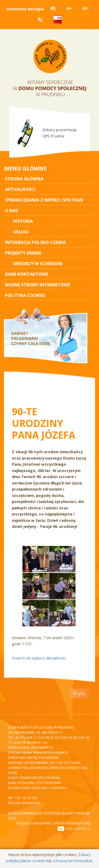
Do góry (79, 693)
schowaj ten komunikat (72, 861)
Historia (23, 221)
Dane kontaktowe (27, 274)
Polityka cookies (25, 295)
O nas (12, 211)
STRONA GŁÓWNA (24, 179)
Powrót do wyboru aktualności (39, 658)
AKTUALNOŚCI (20, 189)
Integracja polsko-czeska (35, 242)
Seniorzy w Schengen (38, 264)
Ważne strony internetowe (38, 285)
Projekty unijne (23, 253)
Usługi (21, 232)
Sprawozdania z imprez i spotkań (44, 200)
